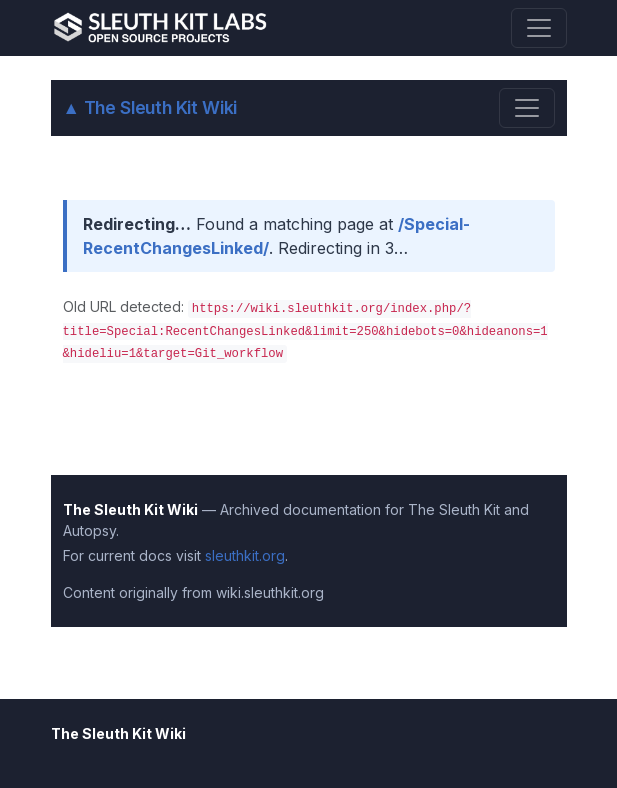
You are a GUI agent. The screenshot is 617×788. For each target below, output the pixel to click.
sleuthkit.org (245, 555)
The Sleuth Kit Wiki (150, 107)
